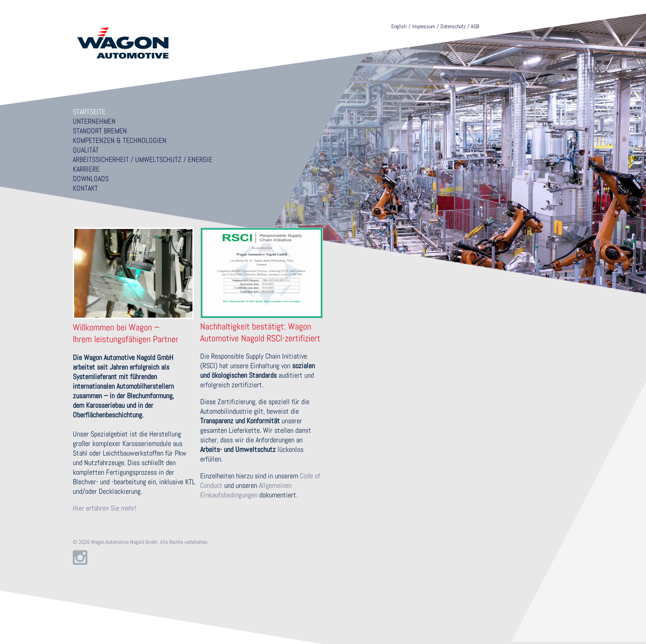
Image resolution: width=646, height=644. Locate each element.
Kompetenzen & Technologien (120, 140)
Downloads (91, 179)
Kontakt (85, 188)
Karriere (86, 169)
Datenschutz (453, 26)
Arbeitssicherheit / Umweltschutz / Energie (143, 160)
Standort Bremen (100, 131)
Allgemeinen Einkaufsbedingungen (246, 490)
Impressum (424, 26)
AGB (475, 26)
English (399, 26)
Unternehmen (94, 121)
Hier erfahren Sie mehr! (104, 508)
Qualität (86, 150)
